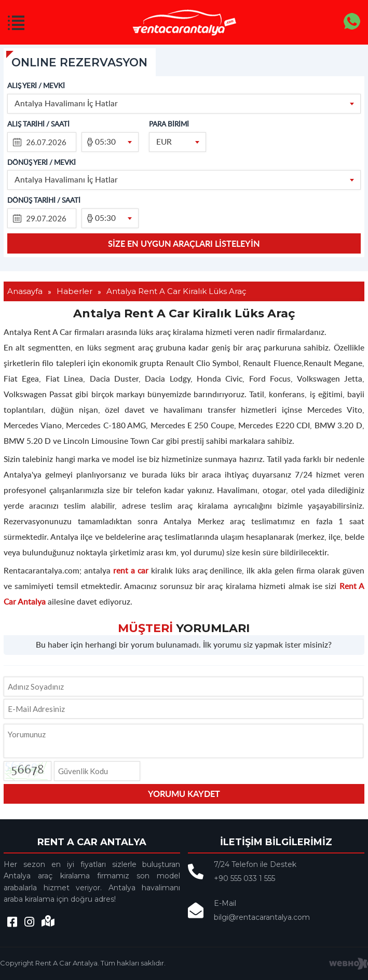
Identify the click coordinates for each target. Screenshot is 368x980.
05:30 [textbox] (105, 141)
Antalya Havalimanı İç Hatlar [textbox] (66, 103)
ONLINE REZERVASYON (81, 62)
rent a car (131, 571)
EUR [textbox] (164, 141)
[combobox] (184, 104)
